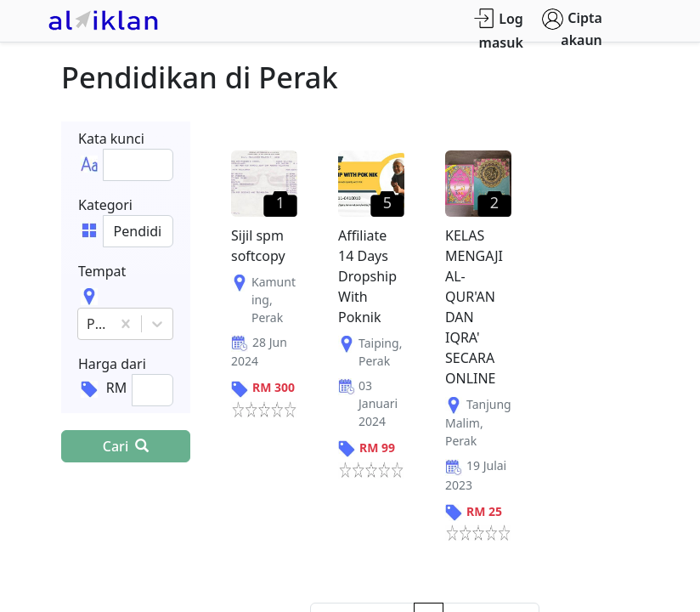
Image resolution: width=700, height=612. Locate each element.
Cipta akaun (572, 29)
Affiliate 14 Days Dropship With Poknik (367, 276)
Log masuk (498, 30)
